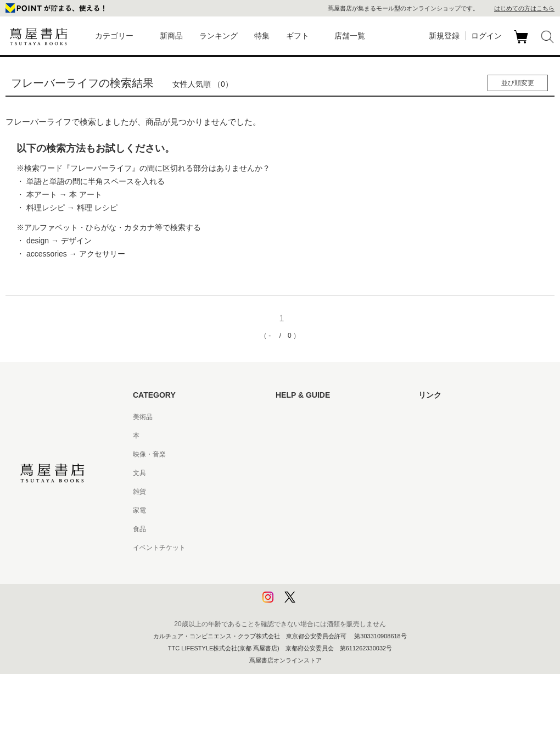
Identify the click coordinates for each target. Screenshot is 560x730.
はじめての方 (295, 417)
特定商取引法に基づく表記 (315, 529)
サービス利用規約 (302, 473)
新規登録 (444, 36)
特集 (262, 36)
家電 (139, 510)
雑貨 (139, 492)
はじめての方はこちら (524, 8)
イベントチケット (159, 548)
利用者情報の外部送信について (322, 604)
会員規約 (289, 510)
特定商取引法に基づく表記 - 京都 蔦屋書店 (339, 548)
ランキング (219, 36)
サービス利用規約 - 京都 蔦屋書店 (326, 492)
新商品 (171, 36)
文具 (139, 473)
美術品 (143, 417)
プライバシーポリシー (309, 566)
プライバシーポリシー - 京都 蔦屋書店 (332, 585)
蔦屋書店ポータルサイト (455, 417)
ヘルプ (285, 436)
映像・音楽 (149, 454)
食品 (139, 529)
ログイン (486, 36)
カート (522, 43)
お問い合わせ (295, 454)
